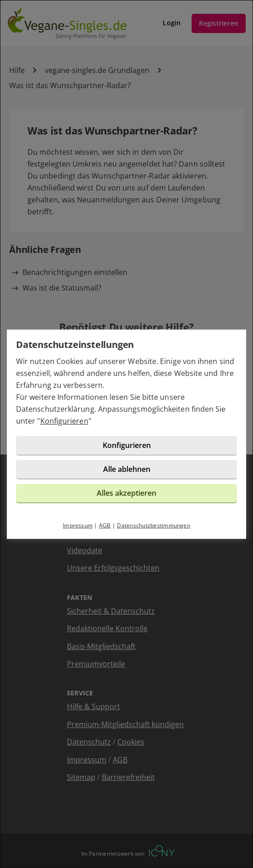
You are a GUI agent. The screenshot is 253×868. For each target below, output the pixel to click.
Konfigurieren (64, 421)
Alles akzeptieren (126, 493)
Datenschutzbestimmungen (154, 525)
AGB (105, 525)
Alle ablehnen (127, 469)
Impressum (78, 525)
